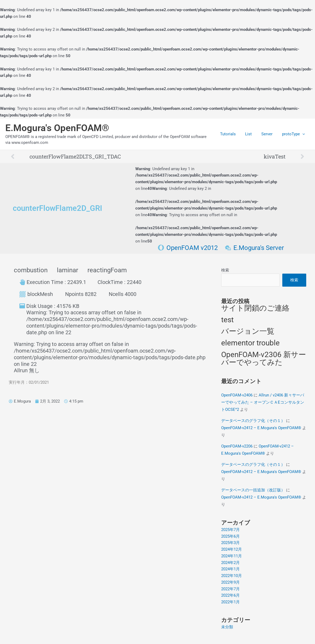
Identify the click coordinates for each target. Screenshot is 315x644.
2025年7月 (230, 530)
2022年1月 (230, 602)
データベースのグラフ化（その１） (253, 421)
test (227, 320)
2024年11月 (232, 556)
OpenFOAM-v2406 (237, 395)
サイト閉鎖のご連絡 (255, 308)
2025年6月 (230, 536)
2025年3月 (230, 543)
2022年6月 (230, 596)
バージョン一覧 (248, 331)
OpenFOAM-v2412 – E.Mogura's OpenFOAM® (261, 428)
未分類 (227, 627)
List (252, 134)
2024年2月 (230, 563)
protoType (294, 134)
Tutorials (233, 134)
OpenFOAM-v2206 (237, 446)
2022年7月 (230, 589)
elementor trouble (250, 343)
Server (269, 134)
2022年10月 (232, 576)
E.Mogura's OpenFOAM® (57, 128)
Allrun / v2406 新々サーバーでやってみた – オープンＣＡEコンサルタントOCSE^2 (263, 402)
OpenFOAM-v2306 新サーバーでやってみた (264, 359)
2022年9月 (230, 583)
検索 (225, 270)
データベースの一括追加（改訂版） (253, 490)
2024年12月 (232, 550)
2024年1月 (230, 569)
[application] (303, 134)
